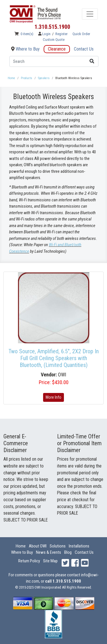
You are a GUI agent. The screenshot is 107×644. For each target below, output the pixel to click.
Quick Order (81, 34)
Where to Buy (25, 49)
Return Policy (29, 561)
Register (61, 34)
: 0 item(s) (24, 34)
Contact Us (84, 49)
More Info (53, 397)
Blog (68, 552)
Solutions (58, 546)
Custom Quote (54, 40)
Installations (79, 546)
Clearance (57, 49)
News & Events (49, 552)
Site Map (50, 561)
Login (45, 34)
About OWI (38, 546)
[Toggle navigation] (90, 14)
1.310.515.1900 (52, 27)
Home (21, 546)
